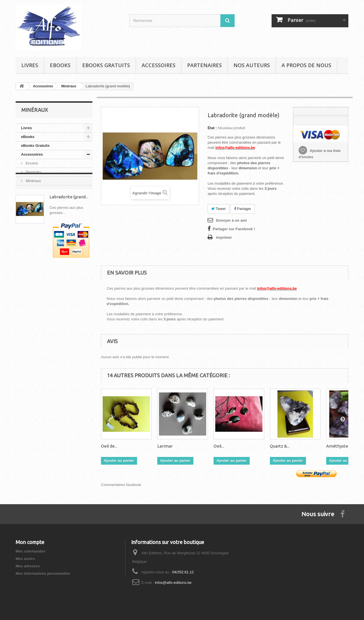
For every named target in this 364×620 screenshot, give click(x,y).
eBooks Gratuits (106, 65)
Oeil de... (109, 446)
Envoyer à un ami (231, 220)
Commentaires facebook (121, 485)
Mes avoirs (25, 559)
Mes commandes (31, 551)
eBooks (60, 65)
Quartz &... (280, 446)
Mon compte (30, 542)
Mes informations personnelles (43, 573)
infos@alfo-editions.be (173, 583)
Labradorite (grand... (69, 218)
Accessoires (159, 65)
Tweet (218, 209)
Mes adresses (28, 566)
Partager (243, 209)
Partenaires (204, 65)
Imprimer (224, 237)
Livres (30, 65)
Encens (31, 163)
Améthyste (337, 446)
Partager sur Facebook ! (234, 229)
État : (212, 128)
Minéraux (33, 181)
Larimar (165, 446)
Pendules (33, 172)
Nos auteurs (252, 65)
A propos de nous (306, 65)
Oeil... (219, 446)
